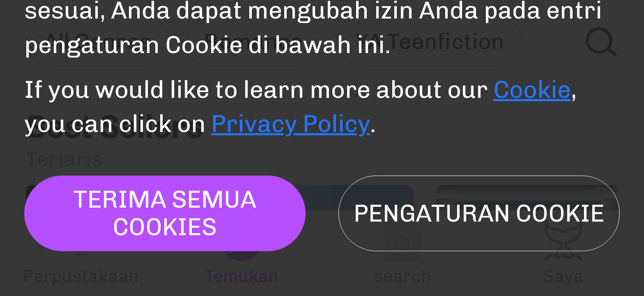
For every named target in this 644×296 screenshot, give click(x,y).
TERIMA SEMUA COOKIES (165, 213)
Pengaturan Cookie (479, 213)
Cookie (532, 90)
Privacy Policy (291, 124)
